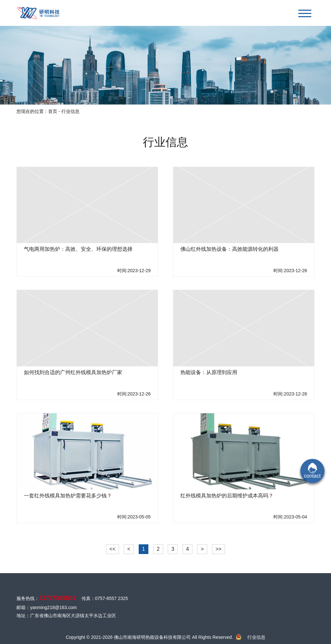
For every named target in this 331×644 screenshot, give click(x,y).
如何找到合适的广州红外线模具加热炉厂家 (73, 372)
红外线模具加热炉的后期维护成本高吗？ (227, 496)
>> (219, 549)
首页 (53, 111)
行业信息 (256, 637)
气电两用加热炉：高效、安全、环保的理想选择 (78, 249)
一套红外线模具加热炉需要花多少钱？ (68, 496)
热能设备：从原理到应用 (209, 372)
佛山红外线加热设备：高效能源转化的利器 (230, 249)
